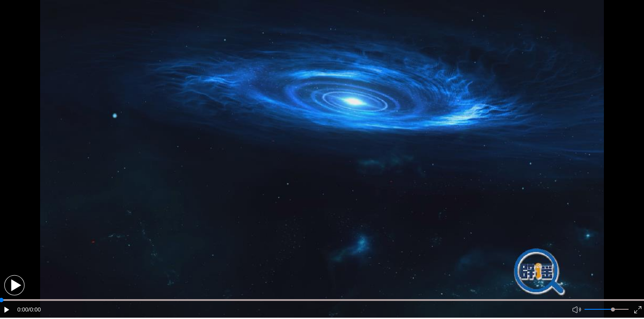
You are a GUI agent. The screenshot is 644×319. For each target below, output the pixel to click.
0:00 (23, 310)
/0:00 (34, 310)
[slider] (613, 310)
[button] (14, 285)
